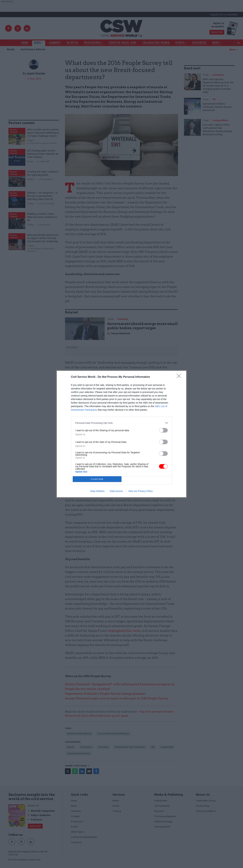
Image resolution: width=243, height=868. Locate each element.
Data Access (116, 491)
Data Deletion (97, 491)
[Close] (180, 377)
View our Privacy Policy (140, 491)
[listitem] (122, 423)
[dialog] (122, 434)
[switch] (163, 430)
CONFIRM (97, 479)
